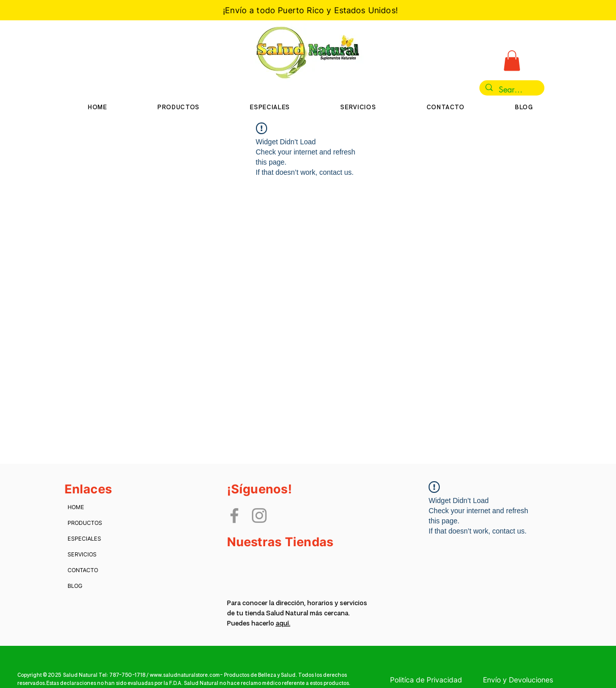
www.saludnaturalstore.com (185, 675)
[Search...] (511, 90)
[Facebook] (234, 515)
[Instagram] (259, 515)
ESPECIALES (84, 539)
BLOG (75, 586)
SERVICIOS (82, 554)
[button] (512, 61)
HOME (76, 507)
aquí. (283, 624)
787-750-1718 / (129, 675)
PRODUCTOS (84, 523)
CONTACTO (83, 570)
